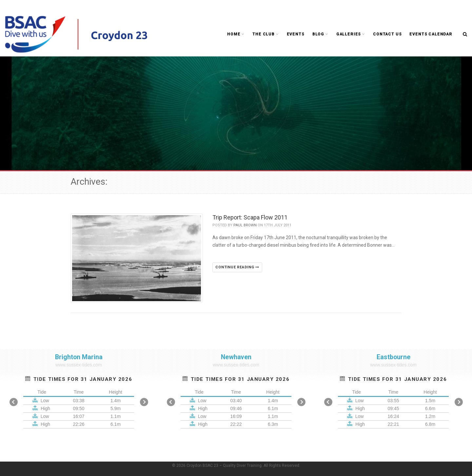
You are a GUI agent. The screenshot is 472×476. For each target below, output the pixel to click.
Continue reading (237, 267)
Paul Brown (245, 225)
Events (296, 34)
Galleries (351, 34)
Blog (320, 34)
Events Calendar (431, 34)
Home (236, 34)
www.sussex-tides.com (79, 365)
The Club (265, 34)
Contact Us (387, 34)
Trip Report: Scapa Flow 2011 (250, 217)
